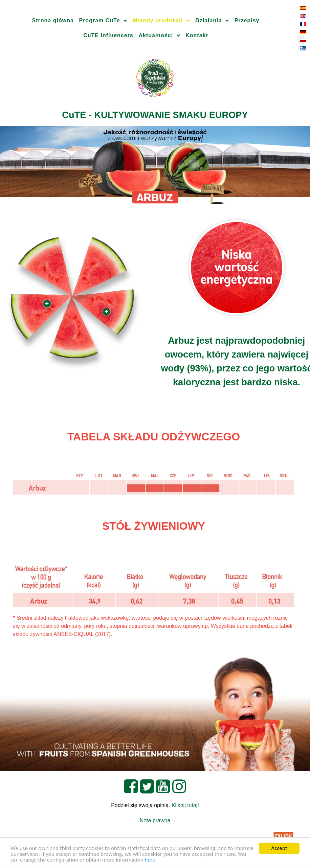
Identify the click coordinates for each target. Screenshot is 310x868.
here (150, 860)
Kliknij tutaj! (185, 805)
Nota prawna (155, 820)
